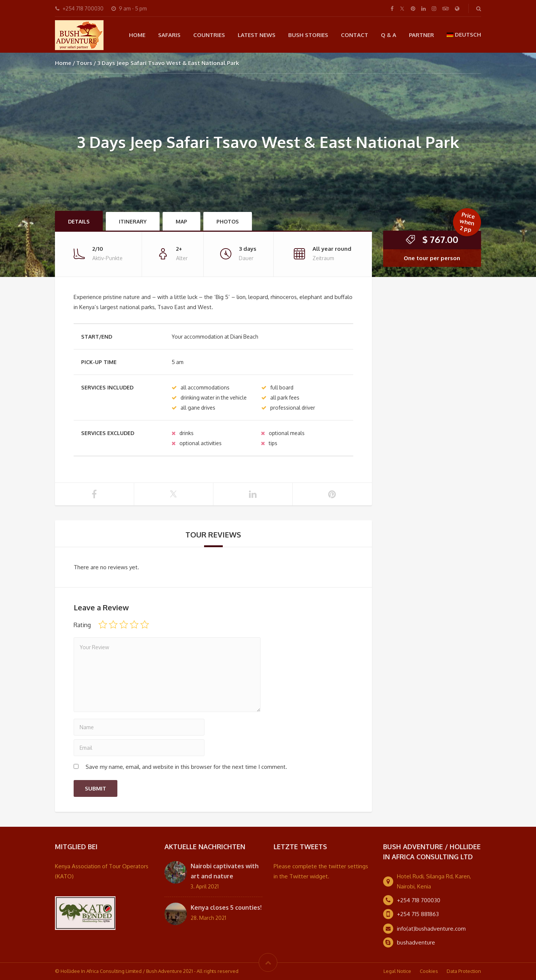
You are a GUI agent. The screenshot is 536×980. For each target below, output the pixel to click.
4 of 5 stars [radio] (134, 625)
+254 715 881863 (418, 914)
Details (79, 221)
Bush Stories (308, 35)
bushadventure (416, 942)
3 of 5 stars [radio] (124, 625)
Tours (84, 63)
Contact (355, 35)
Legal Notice (397, 971)
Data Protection (464, 971)
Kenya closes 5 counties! (226, 907)
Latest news (257, 35)
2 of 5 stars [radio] (113, 625)
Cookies (429, 971)
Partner (421, 35)
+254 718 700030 (419, 900)
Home (137, 35)
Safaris (169, 35)
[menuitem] (464, 35)
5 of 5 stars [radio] (145, 625)
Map (181, 221)
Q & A (389, 35)
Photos (228, 221)
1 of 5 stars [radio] (103, 625)
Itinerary (133, 221)
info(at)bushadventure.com (431, 929)
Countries (209, 35)
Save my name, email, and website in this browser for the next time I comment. (186, 767)
